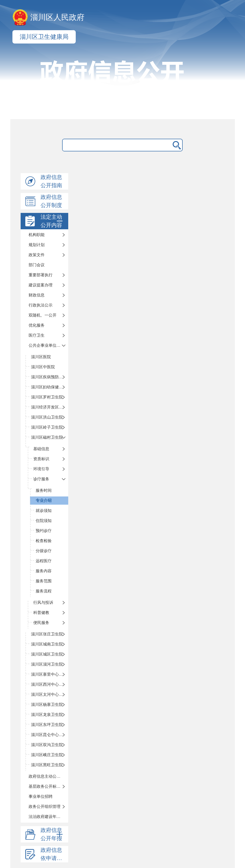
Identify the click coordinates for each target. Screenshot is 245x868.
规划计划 (37, 245)
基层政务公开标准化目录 (49, 786)
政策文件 (37, 255)
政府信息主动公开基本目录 (49, 776)
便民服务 (41, 623)
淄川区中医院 (43, 367)
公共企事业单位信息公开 (49, 345)
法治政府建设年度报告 (49, 817)
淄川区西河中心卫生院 (50, 684)
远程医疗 (44, 561)
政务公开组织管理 (45, 807)
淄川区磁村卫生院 (47, 437)
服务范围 (44, 581)
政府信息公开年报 (53, 834)
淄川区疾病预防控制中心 (50, 377)
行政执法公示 (41, 305)
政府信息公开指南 (51, 181)
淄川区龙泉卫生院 (47, 715)
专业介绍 (44, 501)
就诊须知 (44, 511)
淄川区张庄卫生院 (47, 634)
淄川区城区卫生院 (47, 654)
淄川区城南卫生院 (47, 644)
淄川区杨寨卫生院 (47, 705)
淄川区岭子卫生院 (47, 427)
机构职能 (37, 235)
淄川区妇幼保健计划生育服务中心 (50, 387)
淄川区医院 (41, 357)
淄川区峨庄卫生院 (47, 755)
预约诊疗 (44, 531)
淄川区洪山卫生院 (47, 417)
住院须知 (44, 521)
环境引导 (41, 469)
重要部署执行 (41, 275)
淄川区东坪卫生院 (47, 725)
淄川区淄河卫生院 (47, 664)
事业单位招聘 (41, 797)
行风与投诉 (43, 603)
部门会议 (37, 265)
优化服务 (37, 325)
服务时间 (44, 491)
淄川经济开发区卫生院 (50, 407)
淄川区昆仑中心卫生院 (50, 735)
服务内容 (44, 571)
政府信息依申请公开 (54, 854)
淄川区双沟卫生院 (47, 745)
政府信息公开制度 (51, 201)
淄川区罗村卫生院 (47, 397)
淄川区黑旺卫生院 (47, 765)
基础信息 (41, 449)
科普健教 (41, 613)
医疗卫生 (37, 335)
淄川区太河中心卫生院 (50, 695)
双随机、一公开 (43, 315)
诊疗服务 (41, 479)
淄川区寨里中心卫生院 (50, 674)
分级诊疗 (44, 551)
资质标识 (41, 459)
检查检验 (44, 541)
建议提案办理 (41, 285)
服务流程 (44, 591)
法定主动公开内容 (53, 221)
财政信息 (37, 295)
